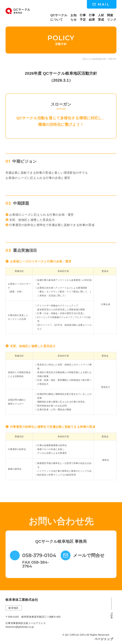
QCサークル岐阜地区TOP (94, 59)
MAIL (104, 4)
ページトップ (104, 639)
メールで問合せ (89, 555)
